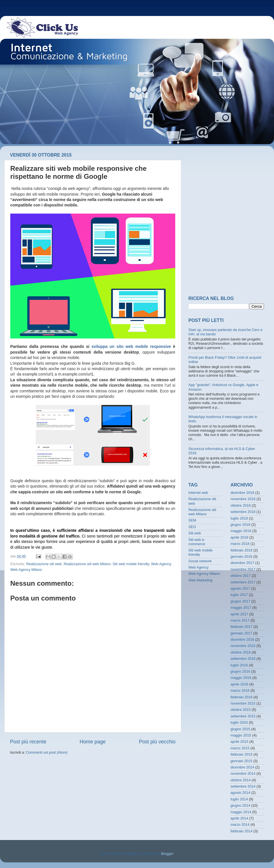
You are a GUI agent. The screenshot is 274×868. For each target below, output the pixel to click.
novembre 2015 (243, 703)
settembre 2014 (243, 786)
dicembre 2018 (242, 493)
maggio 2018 (241, 531)
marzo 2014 (240, 825)
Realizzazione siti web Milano (87, 564)
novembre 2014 (243, 774)
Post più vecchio (157, 742)
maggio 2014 (241, 812)
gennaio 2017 (241, 633)
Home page (93, 742)
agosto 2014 (240, 793)
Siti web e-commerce (197, 542)
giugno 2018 (240, 525)
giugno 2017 (240, 601)
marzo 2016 (240, 691)
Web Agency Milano (26, 570)
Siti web (195, 533)
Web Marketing (200, 580)
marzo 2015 (240, 748)
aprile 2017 (239, 614)
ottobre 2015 (241, 710)
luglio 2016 (239, 665)
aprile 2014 (239, 818)
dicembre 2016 (242, 640)
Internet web (198, 493)
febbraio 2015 (242, 755)
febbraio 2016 (242, 697)
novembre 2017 (243, 569)
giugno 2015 (240, 729)
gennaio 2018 (241, 557)
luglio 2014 (239, 799)
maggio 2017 (241, 608)
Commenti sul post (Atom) (47, 753)
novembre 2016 (243, 646)
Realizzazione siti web (44, 564)
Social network (200, 561)
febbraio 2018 (242, 550)
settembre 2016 (243, 659)
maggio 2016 (241, 678)
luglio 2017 (239, 595)
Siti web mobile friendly (131, 564)
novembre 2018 (243, 499)
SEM (192, 520)
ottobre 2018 (241, 506)
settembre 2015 (243, 716)
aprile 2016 (239, 684)
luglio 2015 (239, 723)
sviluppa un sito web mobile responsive (131, 346)
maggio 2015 (241, 735)
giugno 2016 (240, 672)
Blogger (167, 854)
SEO (192, 527)
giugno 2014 (240, 806)
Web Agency (161, 564)
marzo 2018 (240, 544)
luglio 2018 (239, 518)
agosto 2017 (240, 589)
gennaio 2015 (241, 761)
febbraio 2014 (242, 831)
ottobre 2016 (241, 652)
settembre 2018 (243, 512)
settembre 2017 (243, 582)
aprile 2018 (239, 538)
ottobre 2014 (241, 780)
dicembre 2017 (242, 563)
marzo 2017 (240, 620)
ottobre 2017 (241, 576)
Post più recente (28, 742)
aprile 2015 (239, 742)
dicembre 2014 (242, 767)
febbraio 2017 (242, 627)
